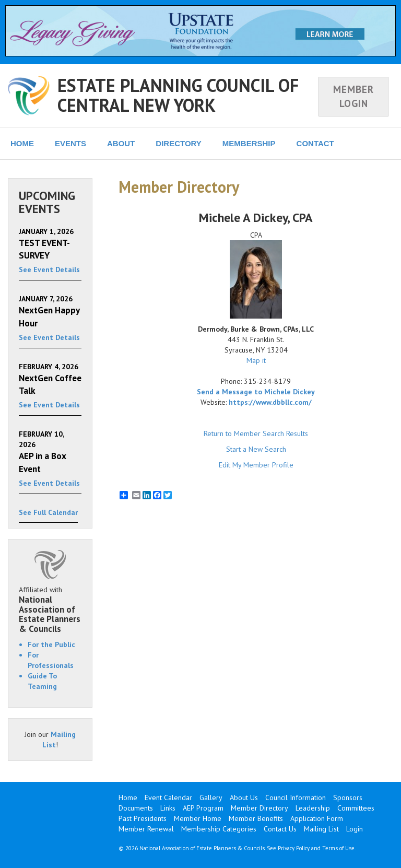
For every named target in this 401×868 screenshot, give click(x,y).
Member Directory (260, 808)
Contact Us (280, 829)
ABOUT (121, 143)
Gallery (211, 797)
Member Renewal (146, 829)
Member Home (198, 818)
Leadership (313, 808)
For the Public (51, 644)
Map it (256, 360)
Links (168, 808)
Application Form (317, 818)
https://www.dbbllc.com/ (270, 402)
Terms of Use (338, 848)
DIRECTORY (179, 143)
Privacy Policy (294, 848)
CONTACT (315, 143)
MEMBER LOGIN (353, 96)
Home (128, 797)
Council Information (296, 797)
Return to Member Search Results (256, 433)
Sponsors (348, 797)
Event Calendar (168, 797)
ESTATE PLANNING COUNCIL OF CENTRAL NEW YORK (178, 95)
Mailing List (321, 829)
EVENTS (70, 143)
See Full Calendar (48, 512)
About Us (244, 797)
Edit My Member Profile (256, 465)
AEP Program (203, 808)
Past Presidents (143, 818)
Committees (356, 808)
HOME (22, 143)
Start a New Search (256, 449)
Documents (136, 808)
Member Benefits (256, 818)
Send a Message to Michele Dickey (256, 392)
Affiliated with (50, 609)
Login (355, 829)
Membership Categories (219, 829)
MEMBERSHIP (249, 143)
